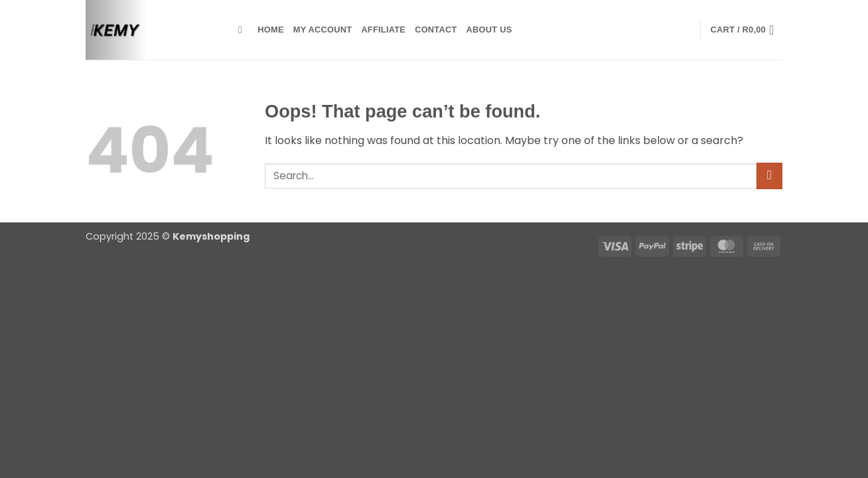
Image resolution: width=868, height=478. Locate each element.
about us (489, 30)
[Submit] (769, 176)
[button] (747, 30)
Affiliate (383, 30)
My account (323, 30)
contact (436, 30)
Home (270, 30)
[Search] (243, 30)
